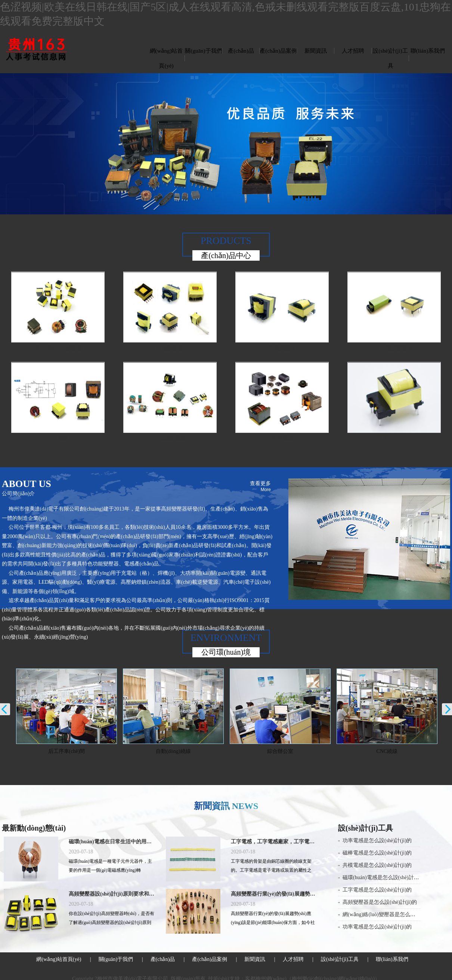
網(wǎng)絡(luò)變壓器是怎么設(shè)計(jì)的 (393, 914)
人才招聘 (353, 51)
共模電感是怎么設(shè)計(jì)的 (377, 865)
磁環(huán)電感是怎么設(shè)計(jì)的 (384, 877)
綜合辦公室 (288, 751)
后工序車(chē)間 (74, 751)
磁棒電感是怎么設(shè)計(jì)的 (377, 853)
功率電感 (282, 438)
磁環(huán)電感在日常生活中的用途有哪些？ (112, 842)
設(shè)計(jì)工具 (390, 58)
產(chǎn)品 (241, 51)
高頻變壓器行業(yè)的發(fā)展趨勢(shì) (274, 894)
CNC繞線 (395, 751)
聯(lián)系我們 (428, 51)
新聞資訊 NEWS (226, 806)
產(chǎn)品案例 (278, 51)
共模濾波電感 (170, 438)
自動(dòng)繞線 (181, 751)
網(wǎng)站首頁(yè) (166, 58)
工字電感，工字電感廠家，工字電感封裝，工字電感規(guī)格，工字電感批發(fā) (274, 842)
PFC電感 (58, 438)
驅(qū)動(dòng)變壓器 (58, 348)
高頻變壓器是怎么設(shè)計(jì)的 (380, 902)
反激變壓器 (170, 348)
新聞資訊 (316, 51)
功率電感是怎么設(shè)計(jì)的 (377, 841)
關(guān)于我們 (203, 51)
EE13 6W (394, 438)
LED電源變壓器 (394, 348)
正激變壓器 (282, 348)
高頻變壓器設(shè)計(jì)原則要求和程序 (112, 894)
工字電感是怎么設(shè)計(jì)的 (377, 890)
